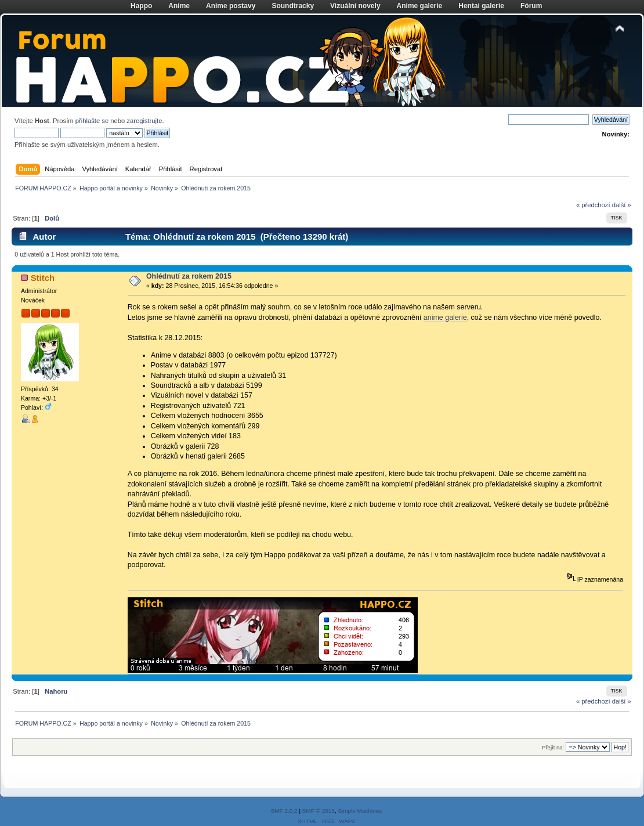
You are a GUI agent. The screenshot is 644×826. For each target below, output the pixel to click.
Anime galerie (420, 6)
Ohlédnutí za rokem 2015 (189, 276)
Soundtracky (293, 6)
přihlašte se (92, 121)
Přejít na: (553, 747)
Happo (141, 6)
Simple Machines (360, 811)
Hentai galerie (481, 6)
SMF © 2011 (319, 811)
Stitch (43, 278)
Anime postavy (231, 6)
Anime (179, 6)
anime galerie (445, 318)
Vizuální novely (355, 6)
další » (622, 205)
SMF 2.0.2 (284, 811)
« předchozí (593, 205)
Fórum (531, 6)
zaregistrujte (144, 121)
